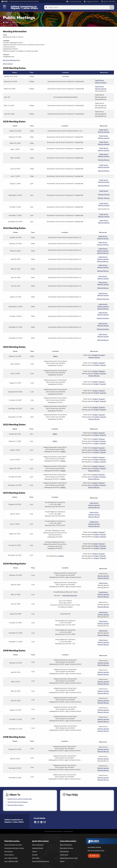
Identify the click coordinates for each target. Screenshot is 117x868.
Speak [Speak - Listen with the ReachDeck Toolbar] (94, 855)
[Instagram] (38, 821)
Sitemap (35, 854)
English (95, 354)
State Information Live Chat (13, 844)
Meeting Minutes (104, 158)
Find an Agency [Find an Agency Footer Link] (9, 854)
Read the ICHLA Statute (16, 804)
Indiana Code (64, 854)
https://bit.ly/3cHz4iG (70, 594)
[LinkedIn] (41, 821)
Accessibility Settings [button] (94, 846)
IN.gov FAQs (36, 857)
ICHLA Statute (8, 62)
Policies (35, 850)
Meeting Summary (103, 297)
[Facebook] (35, 821)
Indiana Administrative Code (69, 857)
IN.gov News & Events (67, 847)
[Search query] (103, 7)
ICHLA (7, 21)
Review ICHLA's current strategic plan (20, 798)
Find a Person (9, 850)
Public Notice (100, 79)
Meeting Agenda (101, 81)
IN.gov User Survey (38, 844)
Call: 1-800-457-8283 (11, 857)
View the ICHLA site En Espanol (18, 801)
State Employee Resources (41, 860)
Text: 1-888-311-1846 (11, 860)
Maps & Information (66, 844)
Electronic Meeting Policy (12, 59)
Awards (62, 860)
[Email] (45, 821)
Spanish (102, 354)
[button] (74, 1)
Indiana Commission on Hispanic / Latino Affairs (36, 7)
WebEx (55, 355)
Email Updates (64, 850)
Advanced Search (38, 847)
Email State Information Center (14, 847)
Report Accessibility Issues (96, 849)
